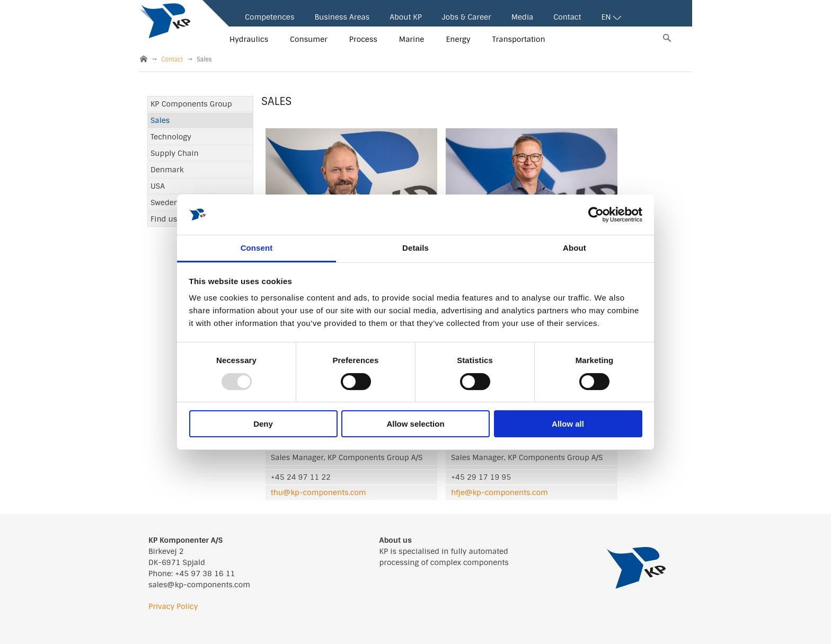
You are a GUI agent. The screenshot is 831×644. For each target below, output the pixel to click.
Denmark (167, 170)
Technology (171, 137)
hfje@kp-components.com (500, 492)
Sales (160, 120)
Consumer (309, 39)
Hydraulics (249, 39)
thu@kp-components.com (319, 492)
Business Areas (342, 17)
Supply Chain (175, 153)
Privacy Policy (173, 606)
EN (611, 17)
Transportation (519, 39)
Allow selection (415, 424)
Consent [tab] (257, 248)
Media (523, 17)
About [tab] (574, 248)
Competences (269, 17)
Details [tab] (415, 248)
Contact (567, 17)
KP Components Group (191, 104)
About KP (406, 17)
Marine (412, 39)
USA (158, 186)
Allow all (568, 424)
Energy (458, 39)
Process (363, 39)
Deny (263, 424)
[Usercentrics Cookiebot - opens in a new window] (596, 215)
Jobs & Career (467, 17)
